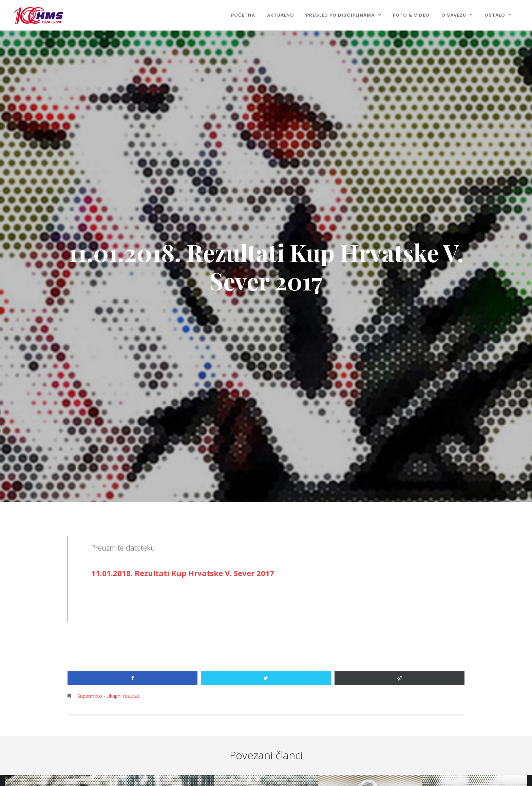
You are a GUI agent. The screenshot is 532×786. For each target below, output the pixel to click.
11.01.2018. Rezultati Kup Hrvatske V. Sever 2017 (183, 573)
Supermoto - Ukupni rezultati (109, 696)
